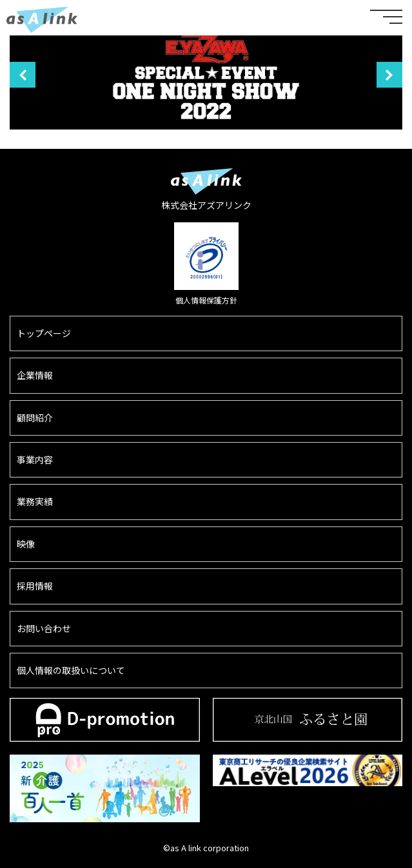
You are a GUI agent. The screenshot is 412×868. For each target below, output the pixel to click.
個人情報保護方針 (206, 300)
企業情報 (35, 375)
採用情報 (35, 586)
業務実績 (35, 501)
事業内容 (35, 459)
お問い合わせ (44, 628)
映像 (26, 544)
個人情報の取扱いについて (71, 670)
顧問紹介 (35, 418)
